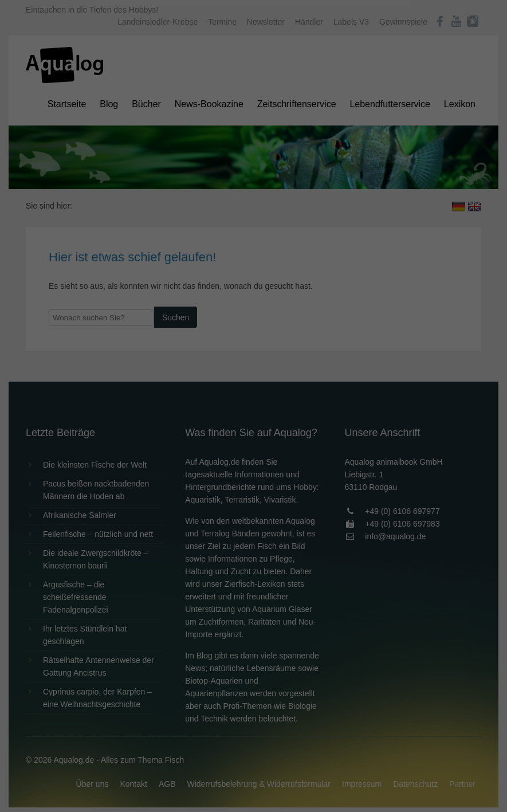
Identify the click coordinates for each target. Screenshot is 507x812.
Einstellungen (129, 158)
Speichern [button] (253, 258)
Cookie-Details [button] (221, 317)
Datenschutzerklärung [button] (277, 317)
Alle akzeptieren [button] (253, 225)
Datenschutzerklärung (182, 147)
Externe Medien (359, 184)
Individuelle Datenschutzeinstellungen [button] (253, 292)
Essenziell (131, 184)
